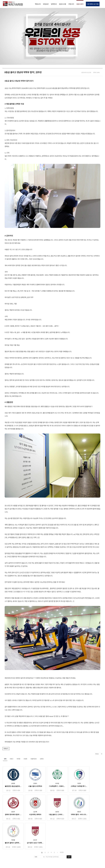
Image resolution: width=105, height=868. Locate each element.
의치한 (18, 759)
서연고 (12, 759)
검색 (69, 857)
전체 (5, 759)
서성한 (25, 759)
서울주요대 (34, 759)
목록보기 (6, 749)
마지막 (62, 852)
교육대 (42, 759)
